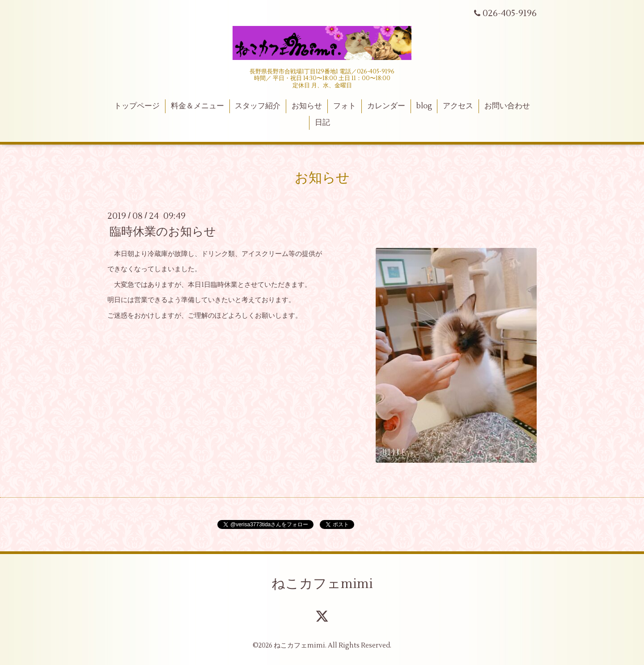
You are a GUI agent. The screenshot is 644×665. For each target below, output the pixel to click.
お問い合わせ (507, 106)
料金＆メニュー (197, 106)
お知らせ (307, 106)
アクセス (458, 106)
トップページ (137, 106)
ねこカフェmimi (322, 584)
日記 (322, 123)
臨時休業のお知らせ (163, 232)
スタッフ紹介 (258, 106)
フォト (345, 106)
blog (424, 106)
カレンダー (386, 106)
